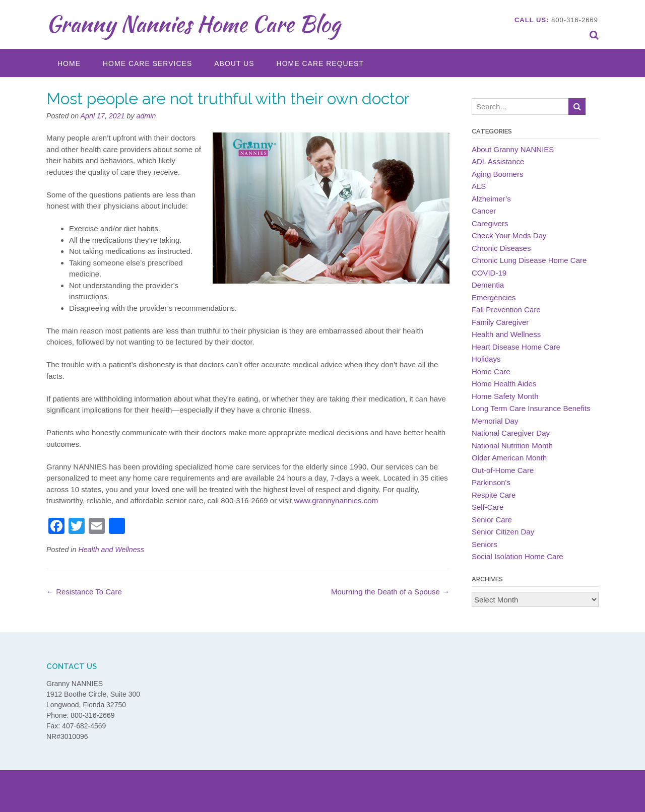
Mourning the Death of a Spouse (390, 592)
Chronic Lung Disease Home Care (529, 260)
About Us (234, 63)
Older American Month (509, 458)
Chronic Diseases (501, 248)
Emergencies (494, 297)
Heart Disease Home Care (516, 347)
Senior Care (492, 520)
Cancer (484, 211)
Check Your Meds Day (509, 235)
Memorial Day (495, 421)
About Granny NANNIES (513, 149)
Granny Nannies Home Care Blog (193, 24)
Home (69, 63)
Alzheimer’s (491, 199)
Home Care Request (320, 63)
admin (146, 116)
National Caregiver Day (511, 433)
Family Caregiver (500, 322)
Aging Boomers (498, 174)
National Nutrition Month (512, 446)
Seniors (485, 544)
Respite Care (494, 495)
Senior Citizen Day (503, 532)
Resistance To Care (84, 592)
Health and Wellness (111, 550)
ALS (479, 186)
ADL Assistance (498, 161)
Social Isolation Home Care (518, 556)
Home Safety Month (505, 396)
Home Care (491, 371)
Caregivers (490, 223)
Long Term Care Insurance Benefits (531, 408)
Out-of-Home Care (503, 470)
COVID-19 (489, 273)
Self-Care (488, 507)
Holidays (486, 359)
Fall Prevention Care (506, 310)
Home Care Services (147, 63)
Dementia (488, 285)
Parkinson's (491, 482)
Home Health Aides (504, 384)
